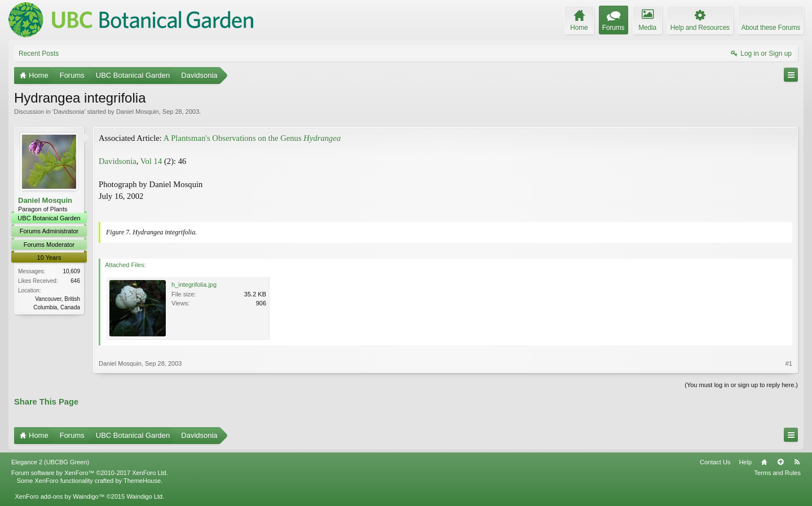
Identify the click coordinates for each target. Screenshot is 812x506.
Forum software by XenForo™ (90, 473)
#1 (789, 363)
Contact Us (715, 462)
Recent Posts (39, 54)
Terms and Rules (777, 473)
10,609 (71, 271)
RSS (797, 462)
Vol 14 (151, 161)
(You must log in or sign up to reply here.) (741, 385)
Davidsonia (69, 112)
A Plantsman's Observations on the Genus (252, 138)
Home (764, 462)
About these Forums (771, 28)
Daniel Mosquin (138, 112)
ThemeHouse (142, 481)
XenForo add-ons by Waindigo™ (59, 496)
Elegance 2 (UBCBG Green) (50, 462)
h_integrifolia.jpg (194, 285)
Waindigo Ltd (144, 496)
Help (745, 462)
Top (780, 462)
